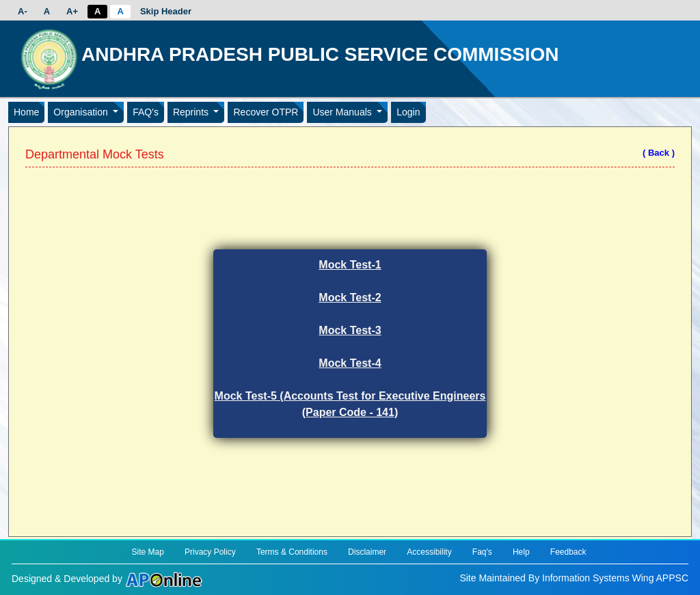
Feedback (568, 552)
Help (521, 552)
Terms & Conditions (292, 552)
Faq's (482, 552)
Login (408, 112)
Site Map (147, 552)
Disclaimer (367, 552)
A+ (72, 11)
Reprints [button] (192, 112)
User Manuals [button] (343, 112)
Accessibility (429, 552)
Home (26, 112)
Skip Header (166, 11)
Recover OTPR (266, 112)
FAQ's (146, 112)
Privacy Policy (210, 552)
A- (23, 11)
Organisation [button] (82, 112)
